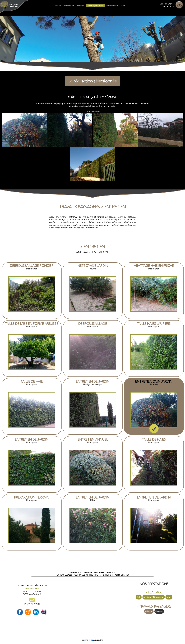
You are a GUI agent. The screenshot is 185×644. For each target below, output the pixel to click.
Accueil (58, 6)
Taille (139, 597)
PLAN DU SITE (108, 575)
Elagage (81, 6)
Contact (125, 6)
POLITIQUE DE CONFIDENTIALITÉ (87, 575)
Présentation (69, 6)
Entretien (159, 611)
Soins (169, 597)
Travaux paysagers (95, 6)
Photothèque (112, 6)
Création (149, 611)
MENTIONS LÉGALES (64, 575)
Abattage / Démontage (154, 597)
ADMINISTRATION (122, 575)
